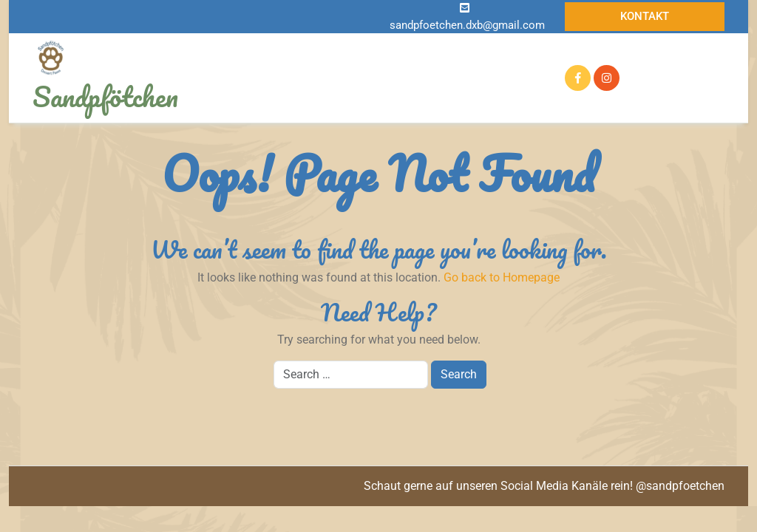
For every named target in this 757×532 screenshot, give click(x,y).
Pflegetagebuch (471, 78)
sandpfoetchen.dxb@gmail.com (467, 25)
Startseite (264, 52)
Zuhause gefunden (358, 78)
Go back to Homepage (502, 277)
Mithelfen (343, 103)
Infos (322, 52)
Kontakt (645, 16)
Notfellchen (391, 52)
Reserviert (265, 78)
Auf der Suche (476, 52)
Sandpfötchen (105, 96)
